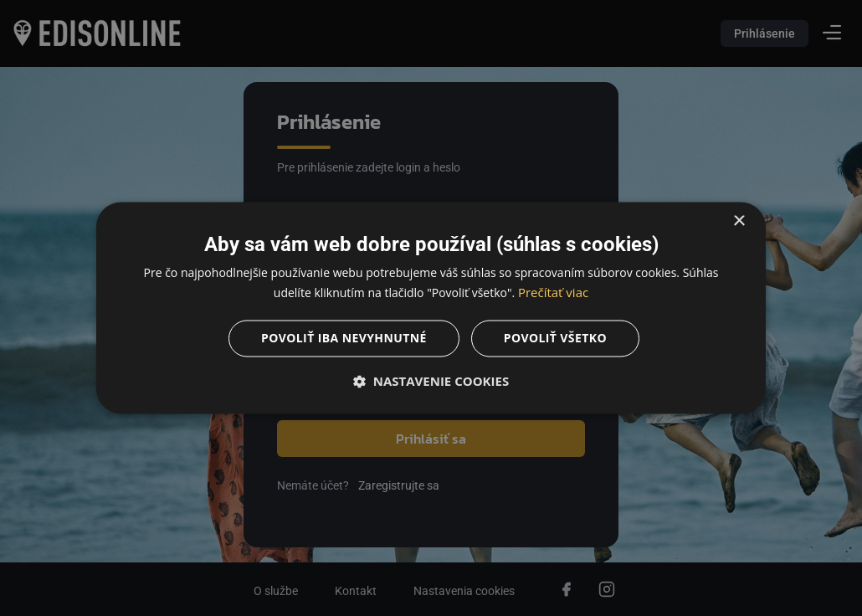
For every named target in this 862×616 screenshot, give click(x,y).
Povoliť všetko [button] (555, 339)
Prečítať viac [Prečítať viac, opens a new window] (553, 293)
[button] (431, 382)
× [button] (739, 221)
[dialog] (431, 308)
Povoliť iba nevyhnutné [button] (344, 339)
